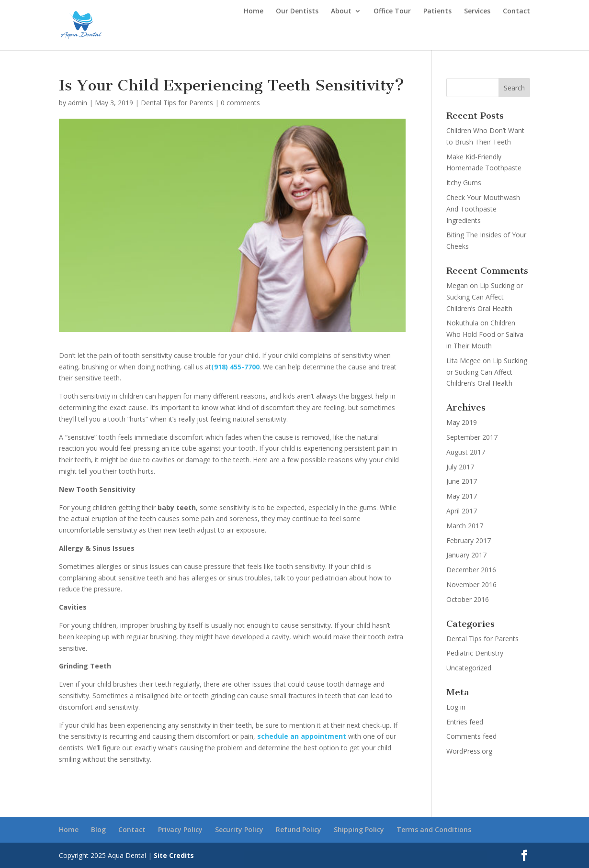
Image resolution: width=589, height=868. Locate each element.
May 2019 (462, 422)
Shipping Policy (359, 829)
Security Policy (239, 829)
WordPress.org (469, 751)
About (341, 11)
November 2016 (471, 584)
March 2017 (465, 526)
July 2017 (460, 467)
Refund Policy (299, 829)
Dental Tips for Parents (177, 103)
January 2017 (466, 555)
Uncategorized (469, 668)
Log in (456, 707)
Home (254, 11)
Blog (98, 829)
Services (477, 11)
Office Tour (392, 11)
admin (78, 103)
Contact (516, 11)
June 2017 (462, 481)
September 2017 (472, 437)
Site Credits (174, 855)
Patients (437, 11)
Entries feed (465, 722)
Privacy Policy (180, 829)
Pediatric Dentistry (475, 653)
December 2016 (471, 570)
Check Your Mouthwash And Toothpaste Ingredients (483, 209)
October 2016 (468, 599)
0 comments (240, 103)
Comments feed (471, 736)
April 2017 (462, 511)
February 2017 (469, 540)
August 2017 (466, 452)
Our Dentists (297, 11)
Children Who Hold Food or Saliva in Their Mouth (485, 334)
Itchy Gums (464, 183)
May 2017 (462, 496)
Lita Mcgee (464, 361)
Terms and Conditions (434, 829)
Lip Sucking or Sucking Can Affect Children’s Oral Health (485, 297)
